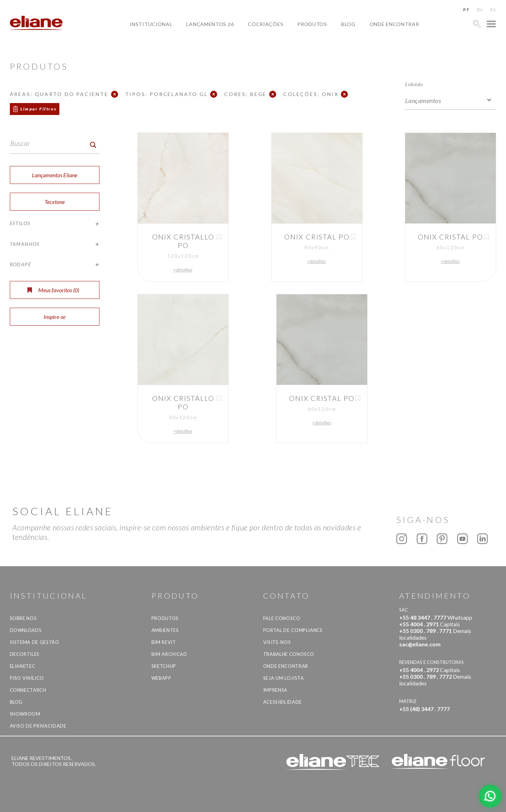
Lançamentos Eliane (55, 175)
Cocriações (265, 24)
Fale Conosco (282, 618)
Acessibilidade (283, 702)
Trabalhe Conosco (289, 654)
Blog (348, 24)
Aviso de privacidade (38, 726)
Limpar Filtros (39, 109)
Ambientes (165, 630)
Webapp (161, 678)
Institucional (151, 24)
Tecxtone (55, 202)
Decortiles (25, 654)
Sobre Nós (23, 618)
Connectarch (28, 690)
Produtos (312, 24)
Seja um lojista (284, 678)
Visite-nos (277, 642)
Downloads (26, 630)
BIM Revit (164, 642)
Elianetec (23, 666)
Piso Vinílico (27, 678)
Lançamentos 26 (210, 24)
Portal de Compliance (293, 630)
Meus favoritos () (53, 290)
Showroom (25, 714)
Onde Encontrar (394, 24)
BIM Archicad (169, 654)
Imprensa (275, 690)
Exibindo (414, 84)
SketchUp (164, 666)
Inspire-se (54, 317)
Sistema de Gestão (35, 642)
